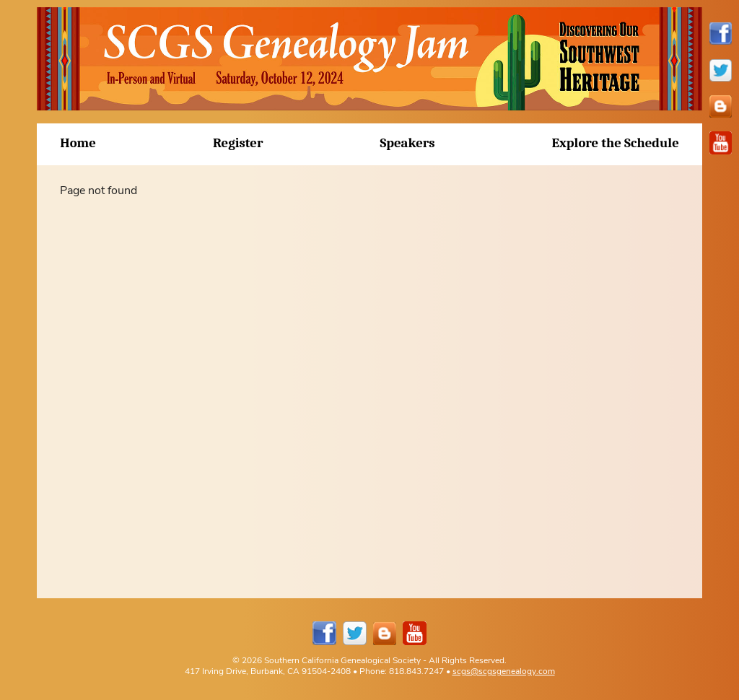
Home (78, 143)
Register (238, 143)
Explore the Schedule (616, 143)
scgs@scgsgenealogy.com (504, 671)
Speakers (407, 143)
